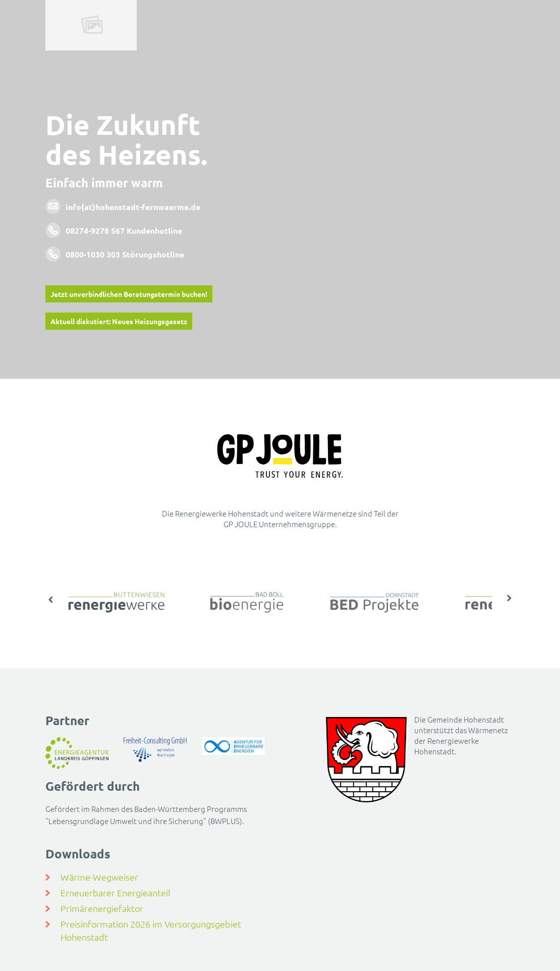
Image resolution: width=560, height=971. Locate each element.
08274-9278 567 (95, 231)
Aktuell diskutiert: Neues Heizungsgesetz (119, 321)
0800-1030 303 (93, 254)
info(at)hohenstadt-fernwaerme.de (133, 207)
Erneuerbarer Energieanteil (116, 892)
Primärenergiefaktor (102, 908)
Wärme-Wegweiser (99, 877)
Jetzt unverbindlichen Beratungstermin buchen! (129, 294)
